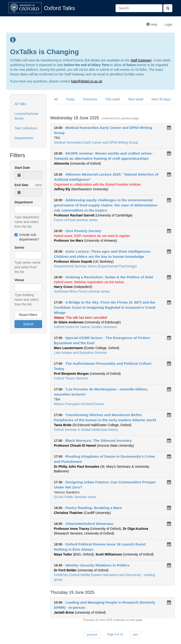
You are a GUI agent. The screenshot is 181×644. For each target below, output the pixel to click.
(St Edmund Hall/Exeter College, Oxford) (93, 425)
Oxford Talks (60, 8)
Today (70, 99)
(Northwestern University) (81, 189)
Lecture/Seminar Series (27, 116)
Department (24, 202)
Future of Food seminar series (76, 220)
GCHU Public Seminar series (75, 497)
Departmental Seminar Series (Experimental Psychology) (95, 266)
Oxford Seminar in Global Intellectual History (86, 430)
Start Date (22, 168)
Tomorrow (90, 99)
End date (21, 185)
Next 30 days (161, 99)
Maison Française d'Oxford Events (79, 404)
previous (92, 635)
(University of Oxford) (78, 163)
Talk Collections (26, 128)
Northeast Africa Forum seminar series (82, 291)
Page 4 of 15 (115, 634)
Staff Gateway (141, 60)
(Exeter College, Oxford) (87, 348)
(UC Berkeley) (84, 262)
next (135, 635)
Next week (136, 99)
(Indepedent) (73, 287)
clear (38, 185)
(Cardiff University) (82, 513)
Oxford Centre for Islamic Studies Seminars (85, 327)
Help (152, 25)
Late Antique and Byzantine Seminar (81, 353)
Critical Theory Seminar (71, 378)
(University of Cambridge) (93, 215)
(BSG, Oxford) (74, 554)
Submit (28, 324)
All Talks (20, 104)
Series (19, 248)
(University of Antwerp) (86, 241)
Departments (24, 138)
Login (168, 25)
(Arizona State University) (94, 446)
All (56, 99)
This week (113, 99)
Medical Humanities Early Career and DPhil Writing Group (96, 142)
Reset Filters (28, 315)
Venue (19, 280)
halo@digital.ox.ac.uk (87, 81)
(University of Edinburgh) (87, 322)
